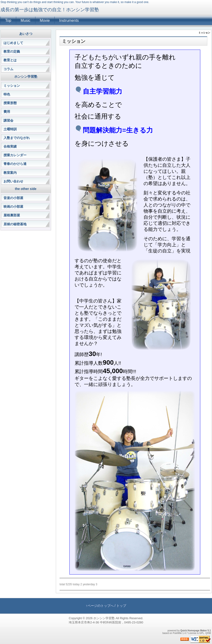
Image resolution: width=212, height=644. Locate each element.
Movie (45, 20)
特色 (7, 94)
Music (26, 20)
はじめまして (13, 43)
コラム (8, 69)
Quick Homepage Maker (194, 631)
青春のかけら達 (15, 164)
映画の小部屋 (13, 207)
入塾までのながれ (17, 138)
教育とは (10, 60)
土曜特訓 (10, 129)
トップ (121, 606)
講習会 (8, 120)
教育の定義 (12, 51)
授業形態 (10, 103)
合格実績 (10, 146)
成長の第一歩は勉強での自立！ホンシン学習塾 (50, 10)
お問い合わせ (13, 181)
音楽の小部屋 (13, 198)
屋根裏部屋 (12, 215)
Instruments (69, 20)
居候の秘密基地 (15, 224)
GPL (202, 633)
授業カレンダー (15, 155)
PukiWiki (177, 633)
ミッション (12, 86)
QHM (208, 633)
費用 (7, 112)
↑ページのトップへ (100, 606)
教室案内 (10, 173)
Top (8, 20)
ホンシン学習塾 (104, 618)
